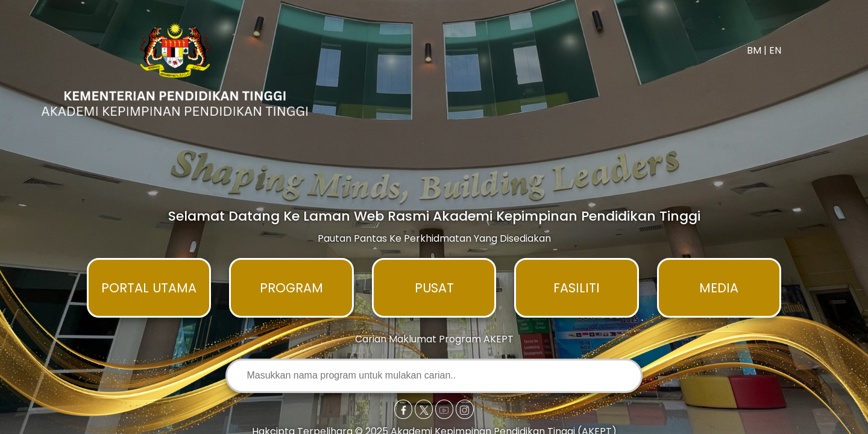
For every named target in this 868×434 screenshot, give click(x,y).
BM (754, 50)
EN (775, 50)
